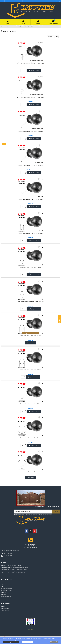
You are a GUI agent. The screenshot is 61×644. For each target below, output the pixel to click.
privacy (50, 515)
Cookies (20, 1)
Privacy (4, 593)
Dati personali (6, 610)
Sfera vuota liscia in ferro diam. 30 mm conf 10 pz (31, 63)
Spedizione (5, 585)
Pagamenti (5, 587)
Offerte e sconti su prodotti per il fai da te (12, 565)
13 (57, 37)
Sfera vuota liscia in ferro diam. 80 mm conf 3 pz (31, 234)
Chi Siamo (5, 583)
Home (3, 1)
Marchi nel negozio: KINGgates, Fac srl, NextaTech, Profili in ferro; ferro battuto (21, 571)
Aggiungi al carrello (34, 70)
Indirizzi (4, 614)
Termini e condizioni (7, 589)
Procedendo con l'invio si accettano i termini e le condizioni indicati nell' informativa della (34, 515)
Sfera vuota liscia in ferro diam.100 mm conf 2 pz (31, 302)
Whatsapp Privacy (7, 596)
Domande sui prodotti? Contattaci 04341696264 (14, 573)
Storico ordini (5, 612)
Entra (4, 606)
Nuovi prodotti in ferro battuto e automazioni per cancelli (15, 567)
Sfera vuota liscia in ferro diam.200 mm (31, 438)
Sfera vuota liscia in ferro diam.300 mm (31, 472)
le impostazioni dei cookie (11, 642)
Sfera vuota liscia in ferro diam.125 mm (31, 336)
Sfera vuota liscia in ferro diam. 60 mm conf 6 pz (31, 165)
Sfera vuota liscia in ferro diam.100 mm (31, 268)
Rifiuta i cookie (54, 642)
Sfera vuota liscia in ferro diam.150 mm (31, 404)
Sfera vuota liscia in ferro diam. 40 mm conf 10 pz (31, 97)
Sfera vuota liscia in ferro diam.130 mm (31, 370)
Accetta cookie (27, 642)
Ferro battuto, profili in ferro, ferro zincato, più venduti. (15, 569)
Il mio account (6, 608)
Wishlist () (49, 1)
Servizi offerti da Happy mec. (11, 1)
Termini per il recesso (7, 591)
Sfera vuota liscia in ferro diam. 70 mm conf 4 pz (31, 199)
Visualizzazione (31, 343)
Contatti (25, 1)
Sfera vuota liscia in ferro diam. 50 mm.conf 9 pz (31, 131)
